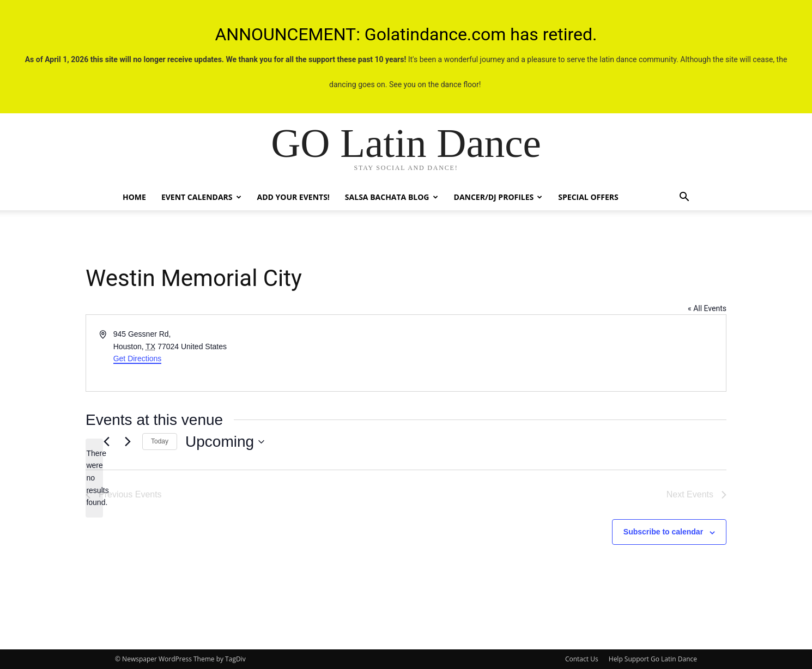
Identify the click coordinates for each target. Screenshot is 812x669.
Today (160, 441)
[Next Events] (128, 442)
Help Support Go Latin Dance (653, 659)
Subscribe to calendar (663, 532)
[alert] (94, 478)
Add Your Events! (293, 197)
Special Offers (588, 197)
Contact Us (582, 659)
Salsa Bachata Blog (392, 197)
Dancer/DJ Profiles (498, 197)
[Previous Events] (106, 442)
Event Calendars (201, 197)
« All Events (707, 308)
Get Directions (138, 358)
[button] (684, 198)
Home (134, 197)
